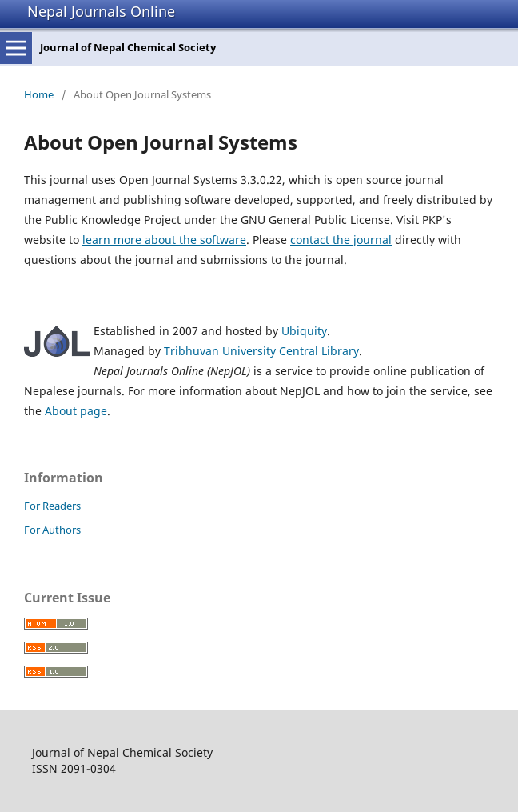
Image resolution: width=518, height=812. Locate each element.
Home (39, 94)
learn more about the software (164, 240)
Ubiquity (304, 331)
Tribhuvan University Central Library (261, 351)
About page (76, 411)
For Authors (52, 530)
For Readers (52, 506)
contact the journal (341, 240)
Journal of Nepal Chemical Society (128, 47)
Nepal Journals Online (101, 11)
